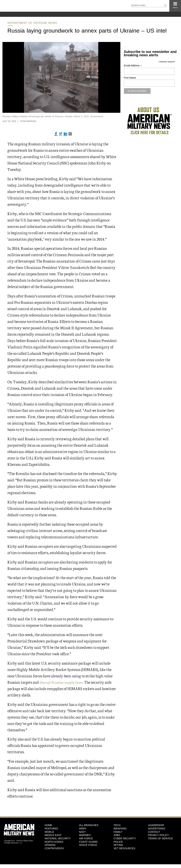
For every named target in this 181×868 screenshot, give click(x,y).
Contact (154, 832)
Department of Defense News (32, 23)
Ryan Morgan (28, 121)
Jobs (117, 835)
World (49, 832)
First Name (130, 78)
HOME (48, 825)
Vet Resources (124, 848)
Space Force (88, 845)
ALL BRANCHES (89, 825)
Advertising (157, 829)
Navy (82, 832)
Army (83, 829)
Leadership (156, 825)
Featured (51, 829)
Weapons (120, 829)
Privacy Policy (158, 835)
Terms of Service (160, 838)
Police (118, 842)
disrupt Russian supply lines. (62, 682)
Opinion (50, 845)
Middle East (53, 835)
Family (118, 832)
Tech (117, 825)
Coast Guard (88, 842)
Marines (85, 835)
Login (21, 843)
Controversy (54, 848)
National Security (58, 838)
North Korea (54, 842)
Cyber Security (125, 838)
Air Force (86, 838)
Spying (118, 845)
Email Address (133, 66)
